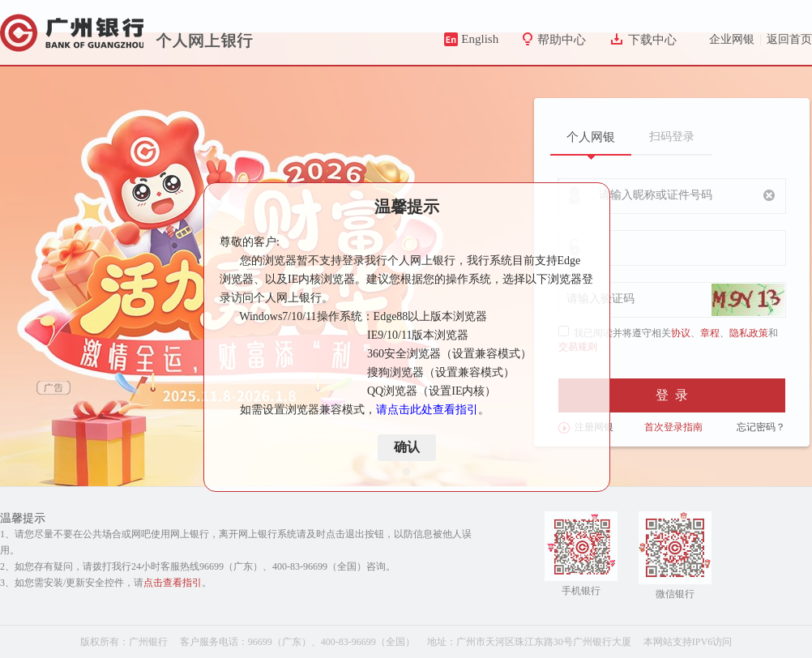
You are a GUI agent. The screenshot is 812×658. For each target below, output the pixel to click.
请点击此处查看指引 (427, 410)
